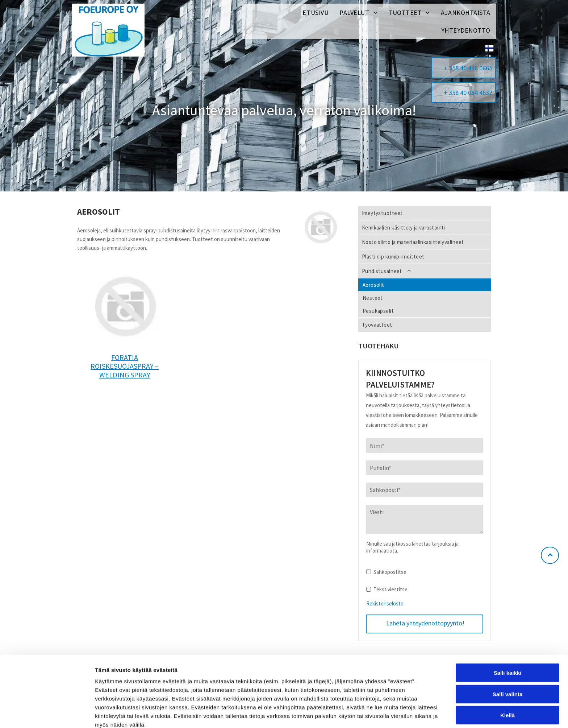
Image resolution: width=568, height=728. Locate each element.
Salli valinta (508, 659)
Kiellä (508, 681)
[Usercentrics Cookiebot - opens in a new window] (47, 714)
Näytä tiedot (387, 714)
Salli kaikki (508, 638)
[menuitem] (316, 13)
